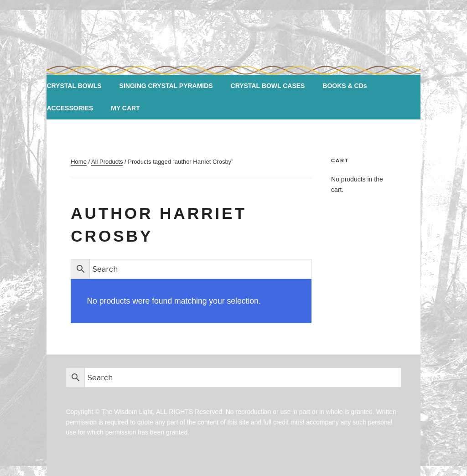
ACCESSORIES (70, 108)
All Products (107, 162)
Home (79, 162)
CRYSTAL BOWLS (74, 86)
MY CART (125, 108)
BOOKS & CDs (345, 86)
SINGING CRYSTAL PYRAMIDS (166, 86)
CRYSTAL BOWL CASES (268, 86)
